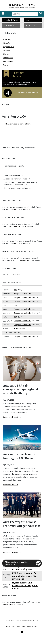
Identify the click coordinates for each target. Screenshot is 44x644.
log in (28, 82)
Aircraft (6, 43)
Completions (8, 58)
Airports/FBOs (9, 47)
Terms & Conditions (12, 626)
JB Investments (19, 329)
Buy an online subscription (13, 82)
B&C (15, 290)
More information (11, 564)
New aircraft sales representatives (18, 124)
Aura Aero (16, 274)
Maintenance (8, 61)
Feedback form (14, 209)
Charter (6, 54)
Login (28, 20)
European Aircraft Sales (23, 294)
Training (6, 65)
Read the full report (12, 417)
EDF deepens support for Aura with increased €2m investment (25, 576)
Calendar (7, 50)
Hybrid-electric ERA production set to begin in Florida (25, 586)
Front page (7, 39)
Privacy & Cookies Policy (30, 626)
